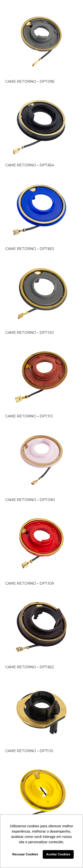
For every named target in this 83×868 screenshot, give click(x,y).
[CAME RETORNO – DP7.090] (41, 460)
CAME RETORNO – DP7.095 (30, 82)
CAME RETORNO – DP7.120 (30, 333)
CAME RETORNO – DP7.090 (30, 500)
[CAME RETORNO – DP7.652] (41, 627)
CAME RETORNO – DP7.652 (30, 667)
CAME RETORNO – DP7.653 (30, 249)
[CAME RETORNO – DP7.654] (41, 125)
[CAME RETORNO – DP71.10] (41, 711)
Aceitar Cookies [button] (58, 854)
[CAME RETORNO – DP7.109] (41, 543)
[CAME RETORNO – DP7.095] (41, 41)
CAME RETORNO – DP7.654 (30, 165)
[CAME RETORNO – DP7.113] (41, 376)
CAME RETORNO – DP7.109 (30, 583)
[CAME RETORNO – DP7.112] (41, 794)
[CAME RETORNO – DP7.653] (41, 209)
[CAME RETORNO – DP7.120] (41, 293)
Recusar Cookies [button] (25, 854)
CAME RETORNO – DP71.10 (29, 751)
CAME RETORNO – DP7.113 (29, 416)
